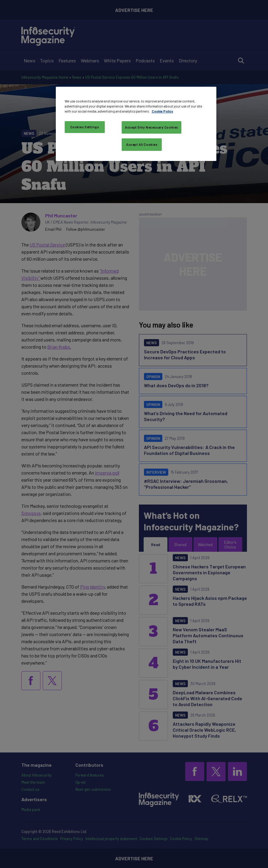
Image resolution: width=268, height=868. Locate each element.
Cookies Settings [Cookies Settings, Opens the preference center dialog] (85, 127)
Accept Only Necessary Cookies (152, 127)
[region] (136, 124)
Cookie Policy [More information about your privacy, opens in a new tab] (162, 111)
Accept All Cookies (142, 144)
